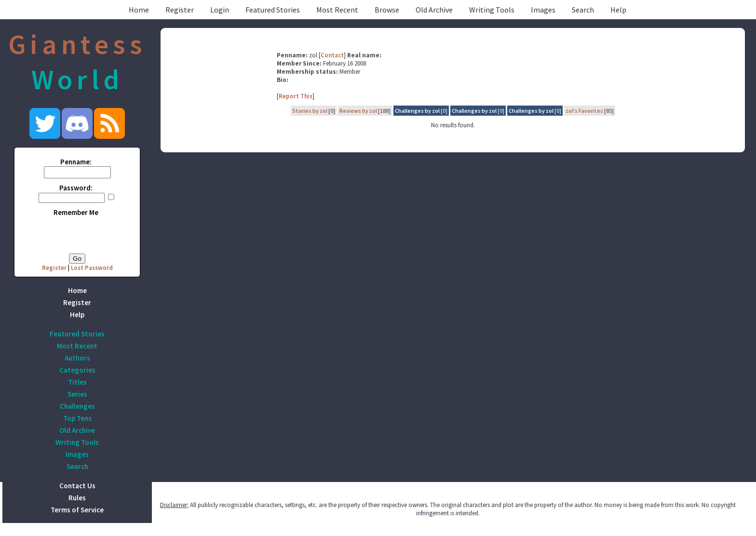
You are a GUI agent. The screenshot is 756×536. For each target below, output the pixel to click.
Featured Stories (273, 10)
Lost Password (92, 268)
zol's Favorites (584, 111)
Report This (296, 96)
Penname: (76, 162)
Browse (387, 10)
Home (139, 10)
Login (220, 10)
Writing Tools (492, 10)
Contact (332, 55)
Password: (76, 188)
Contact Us (77, 486)
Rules (77, 498)
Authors (77, 358)
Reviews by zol (358, 111)
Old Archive (434, 10)
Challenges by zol (417, 111)
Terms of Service (77, 510)
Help (618, 10)
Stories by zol (310, 111)
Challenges (77, 406)
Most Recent (337, 10)
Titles (77, 382)
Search (583, 10)
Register (180, 10)
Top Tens (77, 418)
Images (543, 10)
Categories (77, 370)
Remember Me (76, 212)
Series (77, 394)
